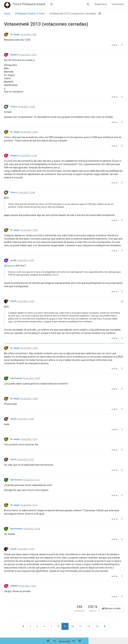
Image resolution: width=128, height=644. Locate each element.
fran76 (13, 301)
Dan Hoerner (16, 378)
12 (89, 626)
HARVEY (14, 586)
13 (97, 626)
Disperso (15, 55)
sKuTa (13, 419)
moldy (13, 260)
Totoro (14, 107)
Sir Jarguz (15, 34)
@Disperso (10, 266)
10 (72, 626)
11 (81, 626)
